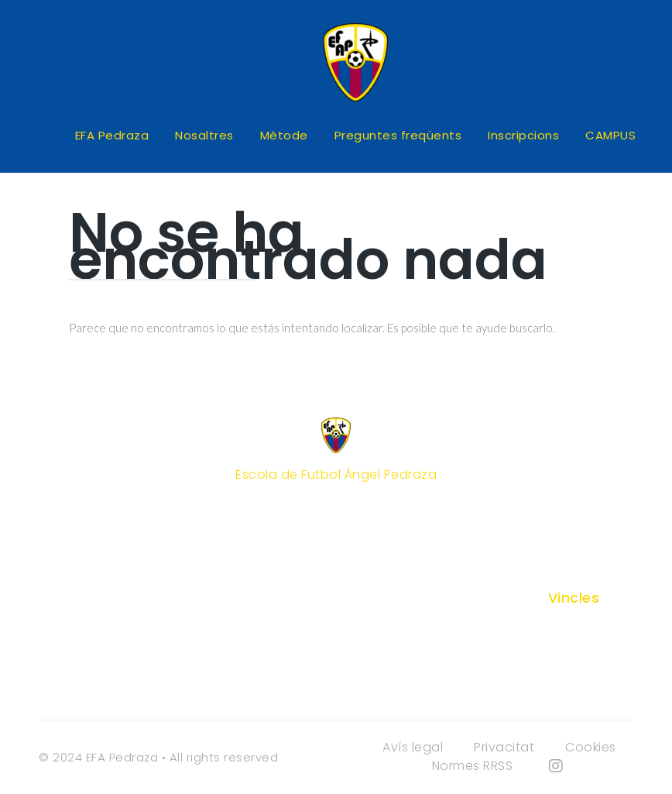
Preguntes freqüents (398, 135)
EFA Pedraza (112, 135)
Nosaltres (204, 135)
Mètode (284, 135)
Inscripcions (523, 135)
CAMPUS (610, 135)
